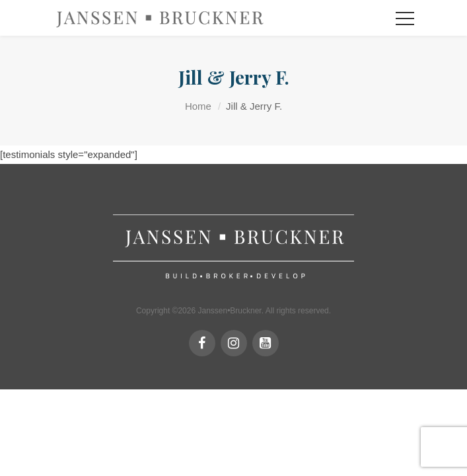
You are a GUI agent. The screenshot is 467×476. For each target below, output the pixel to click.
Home (198, 106)
